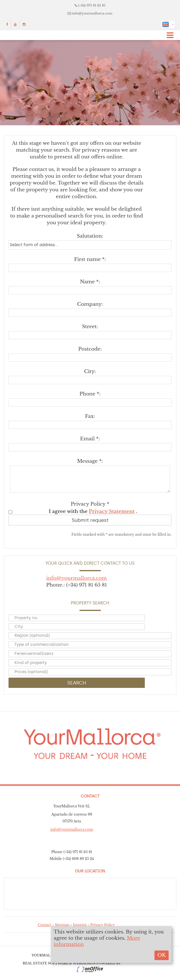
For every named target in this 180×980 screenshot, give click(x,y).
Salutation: (90, 236)
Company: (90, 304)
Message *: (90, 461)
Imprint (80, 925)
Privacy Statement (112, 511)
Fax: (90, 416)
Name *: (90, 282)
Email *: (90, 439)
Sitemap (62, 925)
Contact (45, 925)
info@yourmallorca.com (92, 13)
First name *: (90, 259)
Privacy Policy (103, 925)
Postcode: (90, 349)
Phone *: (90, 394)
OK (161, 955)
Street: (90, 327)
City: (90, 371)
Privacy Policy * (90, 504)
